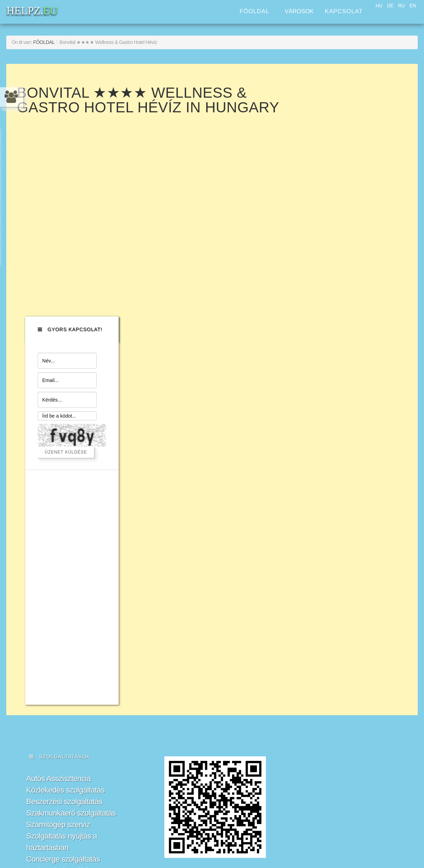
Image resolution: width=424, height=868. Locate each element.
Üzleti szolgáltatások (59, 640)
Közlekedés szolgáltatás (65, 548)
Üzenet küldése (356, 209)
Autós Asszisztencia (58, 536)
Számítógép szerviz (58, 582)
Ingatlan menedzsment (63, 651)
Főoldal (254, 11)
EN (412, 6)
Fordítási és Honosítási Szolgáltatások (63, 668)
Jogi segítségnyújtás (59, 628)
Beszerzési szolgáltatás (64, 559)
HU (379, 6)
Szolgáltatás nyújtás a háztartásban (62, 599)
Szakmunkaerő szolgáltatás (71, 571)
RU (401, 6)
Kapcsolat (344, 11)
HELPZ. (347, 560)
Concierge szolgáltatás (63, 617)
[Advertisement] (352, 345)
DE (390, 6)
